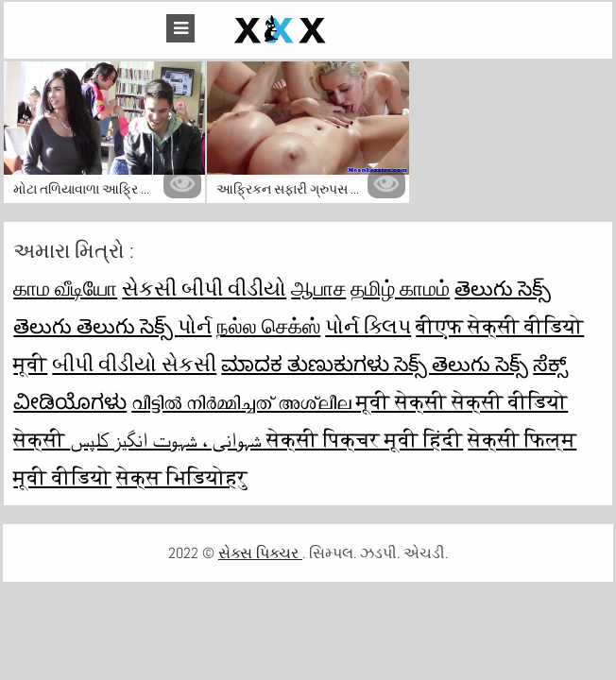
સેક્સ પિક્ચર (260, 553)
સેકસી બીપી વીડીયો (204, 288)
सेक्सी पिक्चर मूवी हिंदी (365, 439)
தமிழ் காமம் (400, 288)
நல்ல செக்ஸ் (268, 326)
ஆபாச (318, 288)
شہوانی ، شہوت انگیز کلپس (168, 439)
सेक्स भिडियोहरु (182, 477)
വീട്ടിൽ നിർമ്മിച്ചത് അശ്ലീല (244, 401)
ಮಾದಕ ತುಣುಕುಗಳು (308, 364)
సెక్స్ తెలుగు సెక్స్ (461, 364)
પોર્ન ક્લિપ (368, 326)
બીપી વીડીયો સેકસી (134, 364)
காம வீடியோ (65, 288)
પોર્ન (195, 326)
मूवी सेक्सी (404, 401)
